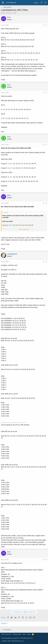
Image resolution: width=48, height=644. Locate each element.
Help (24, 634)
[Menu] (3, 3)
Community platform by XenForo (17, 638)
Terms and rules (6, 634)
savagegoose (12, 254)
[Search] (46, 3)
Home (29, 634)
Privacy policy (17, 634)
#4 (46, 203)
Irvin (9, 85)
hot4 (4, 13)
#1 (46, 25)
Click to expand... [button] (24, 229)
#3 (46, 144)
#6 (46, 560)
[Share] (44, 25)
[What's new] (41, 3)
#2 (46, 93)
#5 (46, 262)
